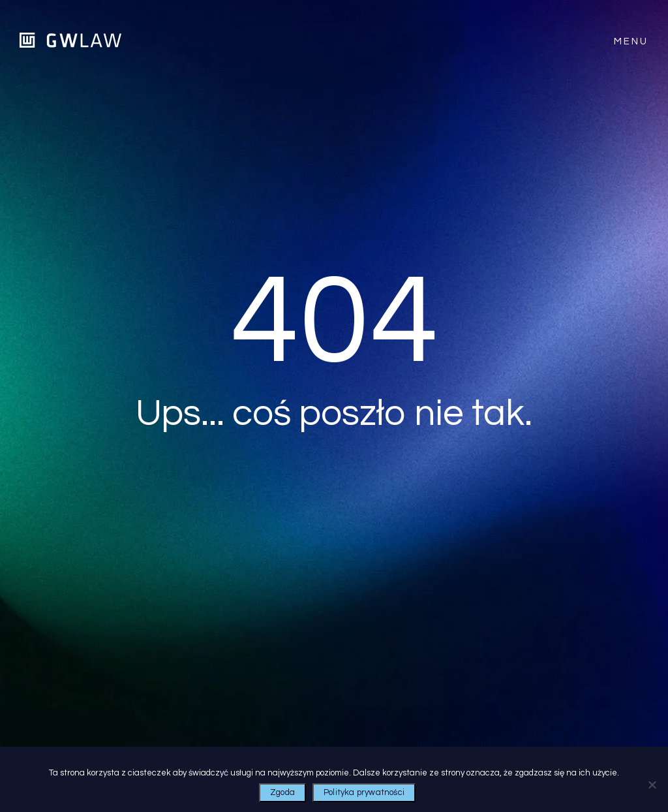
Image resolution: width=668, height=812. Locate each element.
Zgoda (282, 792)
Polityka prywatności (364, 792)
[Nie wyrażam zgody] (652, 785)
